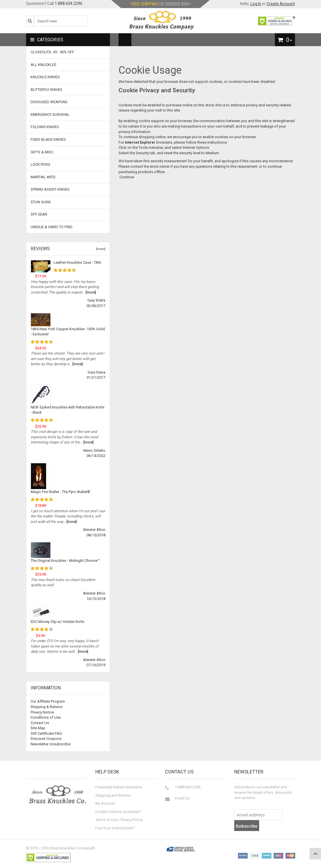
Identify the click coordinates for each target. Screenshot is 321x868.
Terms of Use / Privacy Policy (119, 820)
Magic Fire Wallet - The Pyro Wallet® (60, 492)
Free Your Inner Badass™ (115, 828)
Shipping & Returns (47, 707)
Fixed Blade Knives (48, 139)
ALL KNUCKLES (44, 65)
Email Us (182, 798)
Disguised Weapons (49, 102)
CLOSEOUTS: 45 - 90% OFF (52, 52)
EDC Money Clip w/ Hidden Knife (57, 622)
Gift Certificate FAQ (46, 733)
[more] (100, 249)
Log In (256, 4)
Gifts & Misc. (42, 152)
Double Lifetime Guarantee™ (119, 812)
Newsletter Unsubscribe (51, 744)
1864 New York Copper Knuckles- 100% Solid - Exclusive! (68, 332)
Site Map (38, 728)
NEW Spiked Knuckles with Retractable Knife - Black (67, 410)
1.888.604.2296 (69, 3)
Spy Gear (39, 214)
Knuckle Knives (45, 77)
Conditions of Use (46, 717)
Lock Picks (41, 164)
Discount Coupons (46, 739)
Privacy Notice (42, 712)
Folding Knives (45, 127)
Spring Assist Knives (50, 189)
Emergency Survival (50, 115)
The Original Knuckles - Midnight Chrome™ (65, 561)
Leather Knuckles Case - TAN (77, 262)
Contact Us (40, 723)
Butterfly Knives (47, 90)
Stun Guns (41, 202)
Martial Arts (43, 177)
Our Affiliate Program (48, 701)
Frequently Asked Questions (119, 787)
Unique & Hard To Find (52, 227)
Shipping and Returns (113, 795)
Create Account (281, 4)
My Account (105, 803)
